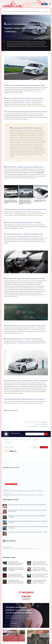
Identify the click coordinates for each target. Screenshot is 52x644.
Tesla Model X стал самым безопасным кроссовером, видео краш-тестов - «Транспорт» (26, 490)
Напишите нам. (45, 426)
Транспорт (22, 439)
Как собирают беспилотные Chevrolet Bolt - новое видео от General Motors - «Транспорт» (26, 494)
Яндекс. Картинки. (45, 424)
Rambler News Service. (44, 422)
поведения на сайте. (33, 426)
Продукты (36, 439)
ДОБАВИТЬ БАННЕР (11, 484)
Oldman (6, 18)
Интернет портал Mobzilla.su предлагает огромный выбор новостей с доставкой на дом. (22, 11)
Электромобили (9, 442)
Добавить (34, 447)
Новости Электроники (12, 439)
